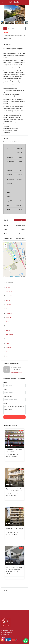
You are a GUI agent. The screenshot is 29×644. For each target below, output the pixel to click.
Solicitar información (14, 417)
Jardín (7, 326)
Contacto (3, 638)
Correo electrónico (8, 397)
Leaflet (12, 277)
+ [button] (6, 245)
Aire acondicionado (10, 296)
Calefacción (9, 305)
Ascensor (8, 301)
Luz (7, 339)
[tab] (5, 29)
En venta (6, 33)
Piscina (8, 352)
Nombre (5, 383)
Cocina (7, 309)
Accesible (8, 288)
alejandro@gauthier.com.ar (17, 373)
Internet (8, 322)
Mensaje (5, 404)
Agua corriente (9, 292)
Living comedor (9, 335)
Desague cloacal (10, 314)
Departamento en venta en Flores (15, 489)
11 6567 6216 (15, 370)
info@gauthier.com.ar (7, 633)
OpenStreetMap (18, 277)
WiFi (7, 356)
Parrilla (7, 344)
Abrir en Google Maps (20, 221)
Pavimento (8, 348)
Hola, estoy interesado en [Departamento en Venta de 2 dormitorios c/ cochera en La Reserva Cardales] (14, 410)
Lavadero (8, 331)
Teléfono (5, 390)
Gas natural (8, 318)
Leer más (3, 630)
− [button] (6, 247)
